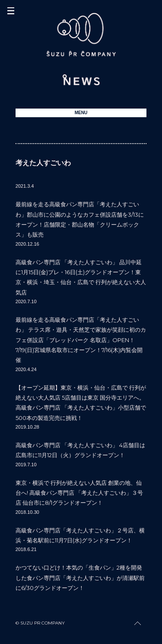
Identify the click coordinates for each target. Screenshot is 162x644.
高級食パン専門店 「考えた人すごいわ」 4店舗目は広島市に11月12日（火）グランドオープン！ (80, 450)
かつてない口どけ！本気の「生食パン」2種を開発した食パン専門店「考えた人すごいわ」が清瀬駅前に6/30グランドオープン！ (80, 578)
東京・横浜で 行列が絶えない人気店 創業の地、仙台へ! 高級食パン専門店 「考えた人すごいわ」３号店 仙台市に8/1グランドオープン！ (79, 493)
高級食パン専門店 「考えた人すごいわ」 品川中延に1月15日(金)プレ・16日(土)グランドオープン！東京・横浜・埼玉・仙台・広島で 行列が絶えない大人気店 (81, 277)
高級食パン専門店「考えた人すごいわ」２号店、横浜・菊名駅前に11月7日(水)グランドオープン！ (80, 535)
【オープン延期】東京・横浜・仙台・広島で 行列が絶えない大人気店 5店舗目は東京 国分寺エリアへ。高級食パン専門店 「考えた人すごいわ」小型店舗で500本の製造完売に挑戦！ (81, 403)
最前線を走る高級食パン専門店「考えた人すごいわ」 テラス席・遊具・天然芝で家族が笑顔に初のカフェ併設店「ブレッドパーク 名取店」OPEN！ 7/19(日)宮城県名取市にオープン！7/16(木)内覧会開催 (81, 340)
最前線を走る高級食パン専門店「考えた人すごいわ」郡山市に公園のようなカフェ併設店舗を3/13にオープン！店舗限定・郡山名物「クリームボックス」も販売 (80, 219)
